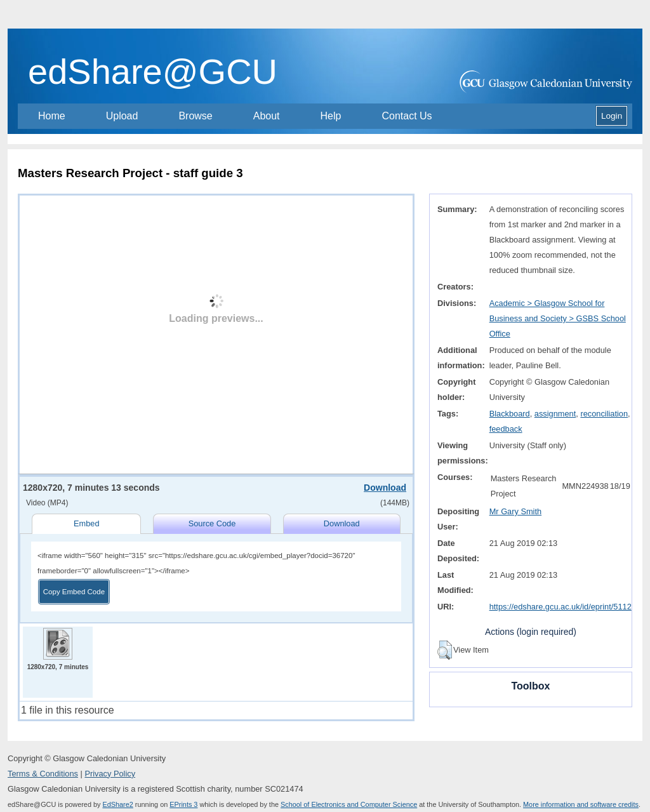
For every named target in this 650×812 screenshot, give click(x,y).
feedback (506, 429)
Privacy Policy (110, 774)
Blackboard (510, 414)
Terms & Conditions (43, 774)
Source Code (212, 523)
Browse (195, 116)
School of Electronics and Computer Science (349, 804)
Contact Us (407, 116)
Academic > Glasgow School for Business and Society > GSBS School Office (558, 318)
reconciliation (604, 414)
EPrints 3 (183, 804)
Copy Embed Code (74, 592)
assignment (555, 414)
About (267, 116)
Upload (122, 116)
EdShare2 (117, 804)
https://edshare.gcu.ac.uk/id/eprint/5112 (560, 607)
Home (52, 116)
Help (331, 116)
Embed (87, 523)
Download (385, 488)
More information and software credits (581, 804)
